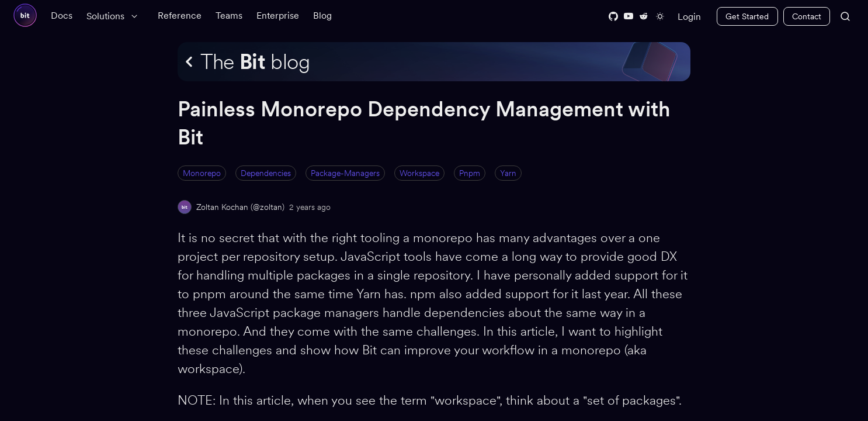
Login (689, 17)
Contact (807, 16)
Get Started (747, 16)
